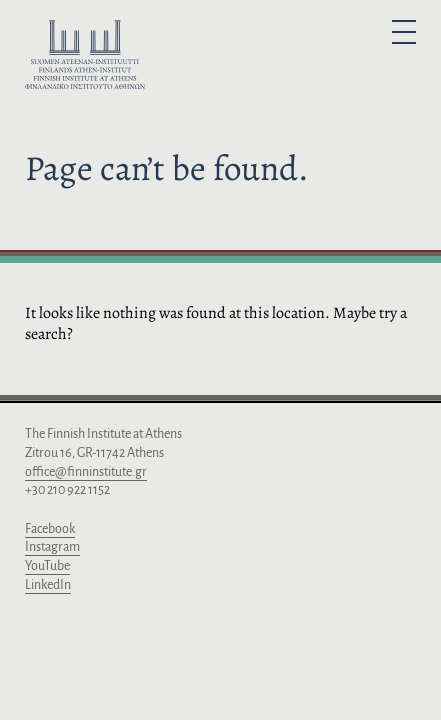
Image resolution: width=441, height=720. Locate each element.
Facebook (50, 529)
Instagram (52, 547)
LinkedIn (48, 585)
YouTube (47, 566)
